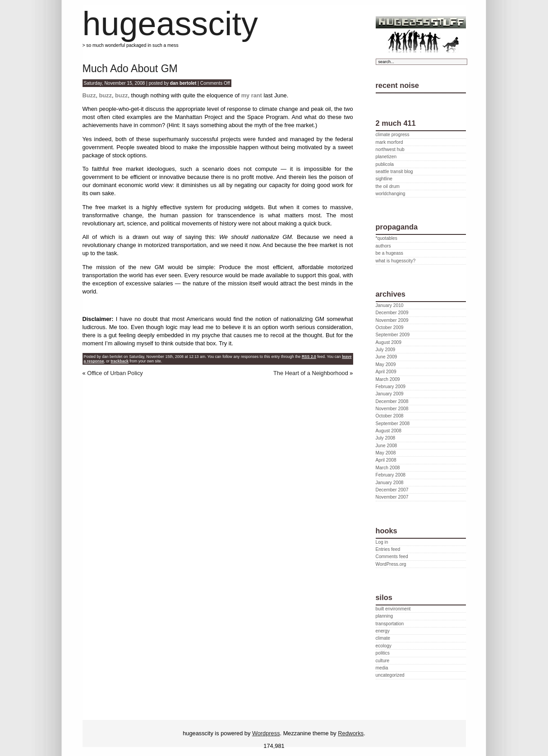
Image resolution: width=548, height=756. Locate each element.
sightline (384, 179)
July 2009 (386, 350)
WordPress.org (391, 564)
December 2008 (392, 401)
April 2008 (386, 460)
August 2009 (389, 342)
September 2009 (393, 335)
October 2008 (390, 416)
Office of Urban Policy (115, 373)
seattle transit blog (394, 172)
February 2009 (391, 387)
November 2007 (392, 497)
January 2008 (390, 483)
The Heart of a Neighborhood (311, 373)
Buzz (89, 95)
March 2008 (388, 468)
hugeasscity (170, 24)
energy (383, 631)
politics (383, 653)
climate (383, 638)
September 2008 (393, 424)
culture (383, 661)
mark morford (389, 142)
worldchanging (391, 194)
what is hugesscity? (396, 261)
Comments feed (392, 557)
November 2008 (392, 409)
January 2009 (390, 394)
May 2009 (386, 364)
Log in (382, 542)
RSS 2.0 (309, 357)
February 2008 (391, 475)
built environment (393, 609)
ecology (384, 646)
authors (383, 246)
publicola (385, 164)
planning (385, 616)
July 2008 (386, 438)
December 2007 (392, 490)
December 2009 (392, 313)
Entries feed (388, 549)
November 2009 (392, 320)
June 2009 (387, 357)
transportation (390, 624)
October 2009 (390, 328)
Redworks (351, 733)
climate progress (393, 135)
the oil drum (388, 186)
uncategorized (390, 675)
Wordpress (266, 733)
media (382, 668)
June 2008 (387, 446)
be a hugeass (389, 253)
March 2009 (388, 379)
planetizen (386, 157)
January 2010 (390, 305)
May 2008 (386, 453)
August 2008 (389, 431)
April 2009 (386, 372)
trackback (120, 361)
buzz (105, 95)
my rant (252, 95)
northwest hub (390, 149)
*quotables (387, 238)
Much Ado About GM (130, 69)
